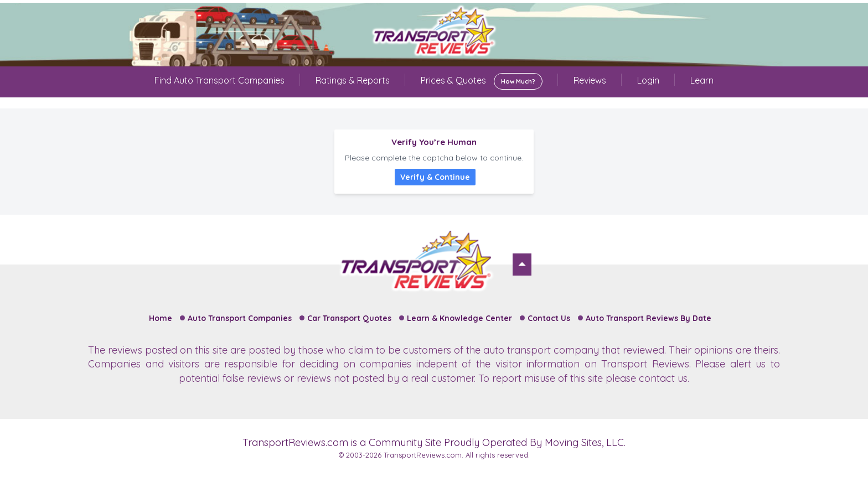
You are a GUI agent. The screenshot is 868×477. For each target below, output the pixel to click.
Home (161, 318)
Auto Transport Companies (240, 318)
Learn (702, 80)
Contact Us (549, 318)
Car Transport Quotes (349, 318)
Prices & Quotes (482, 81)
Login (648, 80)
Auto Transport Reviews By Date (649, 318)
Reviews (590, 80)
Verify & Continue (435, 177)
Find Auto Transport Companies (219, 80)
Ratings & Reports (353, 80)
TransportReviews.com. (423, 455)
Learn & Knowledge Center (459, 318)
